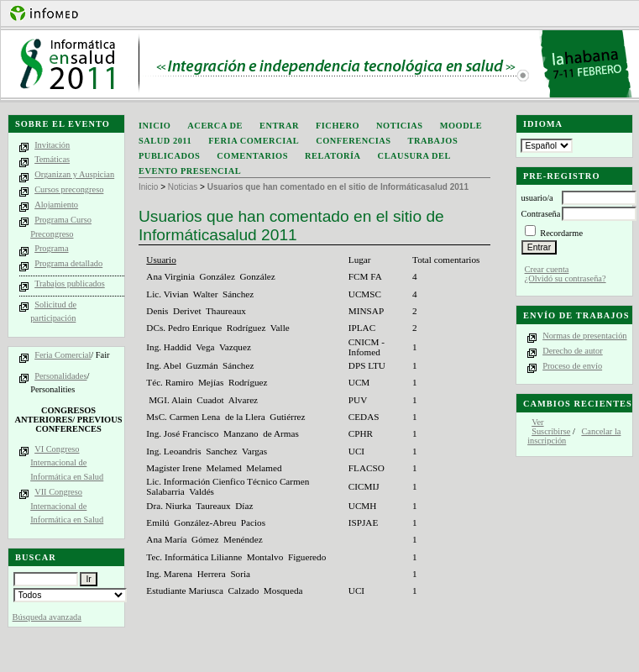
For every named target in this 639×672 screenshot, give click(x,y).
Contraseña (541, 214)
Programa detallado (68, 263)
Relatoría (333, 156)
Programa (51, 248)
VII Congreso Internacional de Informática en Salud (67, 506)
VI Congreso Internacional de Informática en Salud (67, 463)
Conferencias (353, 141)
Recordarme (561, 233)
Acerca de (215, 126)
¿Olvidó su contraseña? (566, 278)
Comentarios (252, 156)
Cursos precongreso (69, 189)
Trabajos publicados (70, 283)
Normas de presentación (584, 336)
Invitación (52, 145)
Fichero (338, 126)
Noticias (400, 126)
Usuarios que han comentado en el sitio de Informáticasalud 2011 (338, 187)
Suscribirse (551, 431)
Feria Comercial (63, 355)
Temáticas (52, 159)
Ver (537, 422)
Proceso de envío (572, 366)
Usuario (161, 260)
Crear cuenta (547, 269)
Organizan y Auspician (74, 174)
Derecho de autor (573, 351)
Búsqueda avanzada (47, 617)
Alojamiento (56, 205)
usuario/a (537, 198)
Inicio (155, 126)
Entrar (279, 126)
